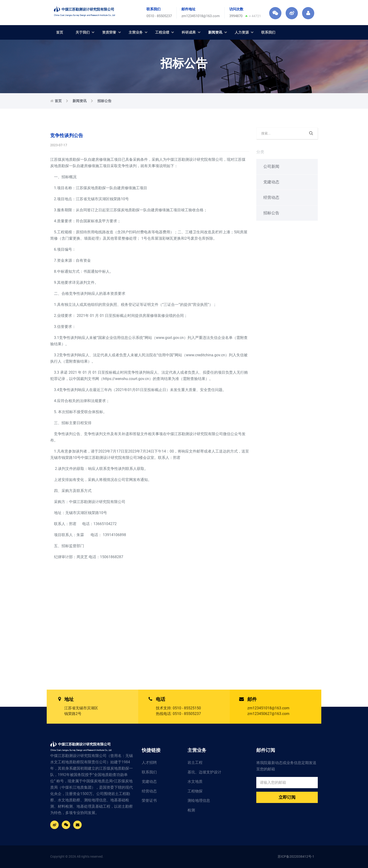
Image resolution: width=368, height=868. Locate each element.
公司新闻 (271, 166)
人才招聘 (149, 762)
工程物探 (195, 791)
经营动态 (271, 197)
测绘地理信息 (199, 801)
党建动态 (271, 182)
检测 (191, 810)
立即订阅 (287, 797)
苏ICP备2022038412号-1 (296, 856)
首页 (60, 32)
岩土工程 (195, 762)
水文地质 (195, 782)
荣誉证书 (149, 801)
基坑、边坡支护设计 (204, 772)
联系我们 (268, 32)
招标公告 (104, 101)
